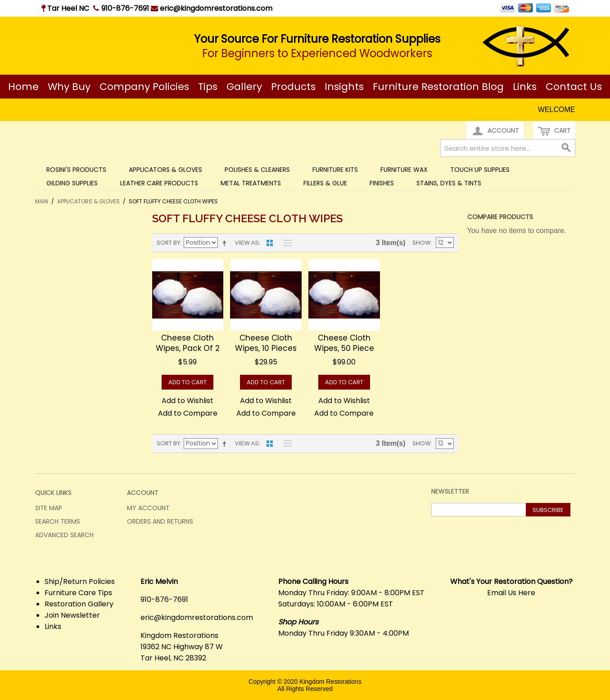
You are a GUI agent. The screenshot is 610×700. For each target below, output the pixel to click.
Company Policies (144, 87)
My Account (148, 508)
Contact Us (574, 87)
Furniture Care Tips (78, 593)
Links (525, 87)
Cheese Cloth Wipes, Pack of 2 (188, 343)
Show (422, 243)
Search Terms (58, 521)
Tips (208, 87)
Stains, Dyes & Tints (449, 183)
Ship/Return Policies (80, 581)
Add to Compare (188, 413)
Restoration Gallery (79, 604)
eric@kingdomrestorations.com (212, 8)
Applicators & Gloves (165, 170)
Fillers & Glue (325, 183)
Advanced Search (64, 535)
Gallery (244, 87)
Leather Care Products (159, 183)
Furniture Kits (335, 170)
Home (23, 87)
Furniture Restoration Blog (438, 87)
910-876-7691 (125, 8)
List (285, 243)
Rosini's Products (76, 170)
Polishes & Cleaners (257, 170)
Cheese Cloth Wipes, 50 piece (344, 343)
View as (247, 243)
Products (293, 87)
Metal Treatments (251, 183)
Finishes (382, 183)
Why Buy (69, 87)
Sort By (168, 243)
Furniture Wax (404, 170)
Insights (344, 87)
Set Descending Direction (226, 243)
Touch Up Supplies (480, 170)
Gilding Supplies (72, 183)
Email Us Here (511, 593)
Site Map (49, 508)
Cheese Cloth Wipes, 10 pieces (266, 343)
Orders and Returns (160, 521)
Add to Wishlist (188, 401)
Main (42, 201)
